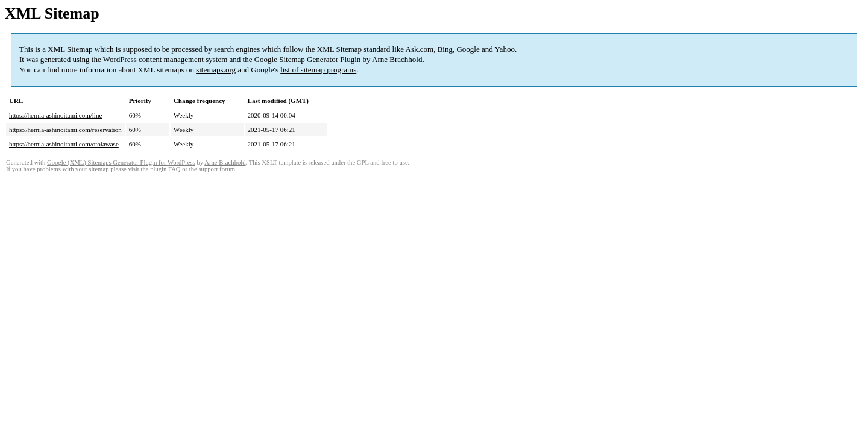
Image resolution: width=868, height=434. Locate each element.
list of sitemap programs (318, 70)
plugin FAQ (165, 169)
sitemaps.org (216, 70)
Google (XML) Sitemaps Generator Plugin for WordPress (121, 162)
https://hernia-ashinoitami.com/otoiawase (64, 144)
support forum (217, 169)
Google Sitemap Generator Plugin (308, 59)
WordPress (120, 59)
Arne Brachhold (397, 59)
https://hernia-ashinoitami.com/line (55, 115)
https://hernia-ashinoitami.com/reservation (65, 130)
